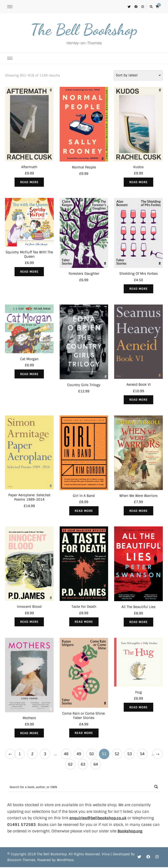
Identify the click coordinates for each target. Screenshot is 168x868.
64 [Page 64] (96, 765)
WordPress (65, 861)
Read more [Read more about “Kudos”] (138, 182)
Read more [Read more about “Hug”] (138, 708)
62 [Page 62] (70, 765)
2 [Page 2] (32, 755)
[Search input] (80, 788)
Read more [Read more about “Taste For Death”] (84, 622)
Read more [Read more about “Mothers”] (29, 734)
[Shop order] (138, 75)
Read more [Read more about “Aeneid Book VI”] (138, 400)
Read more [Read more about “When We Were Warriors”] (138, 511)
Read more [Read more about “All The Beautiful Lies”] (138, 623)
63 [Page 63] (83, 765)
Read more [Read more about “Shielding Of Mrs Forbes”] (138, 289)
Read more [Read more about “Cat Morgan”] (29, 374)
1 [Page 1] (20, 755)
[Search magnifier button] (156, 788)
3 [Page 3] (45, 755)
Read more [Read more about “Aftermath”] (29, 182)
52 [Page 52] (117, 755)
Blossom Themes (21, 861)
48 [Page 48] (66, 755)
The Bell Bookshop (84, 30)
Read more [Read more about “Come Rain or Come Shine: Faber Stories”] (84, 734)
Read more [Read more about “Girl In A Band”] (84, 511)
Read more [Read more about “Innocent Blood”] (29, 622)
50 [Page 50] (91, 755)
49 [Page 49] (79, 755)
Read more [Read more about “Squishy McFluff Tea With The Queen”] (29, 272)
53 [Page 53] (130, 755)
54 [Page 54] (142, 755)
